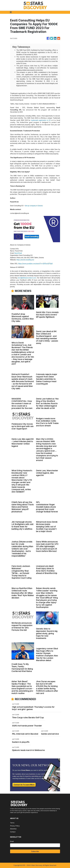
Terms (12, 823)
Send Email (18, 253)
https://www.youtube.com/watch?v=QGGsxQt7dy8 (35, 264)
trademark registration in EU (41, 120)
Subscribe (35, 851)
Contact (13, 832)
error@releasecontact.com (27, 278)
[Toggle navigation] (11, 12)
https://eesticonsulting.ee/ (25, 260)
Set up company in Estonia (34, 206)
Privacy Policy (15, 826)
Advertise (13, 829)
